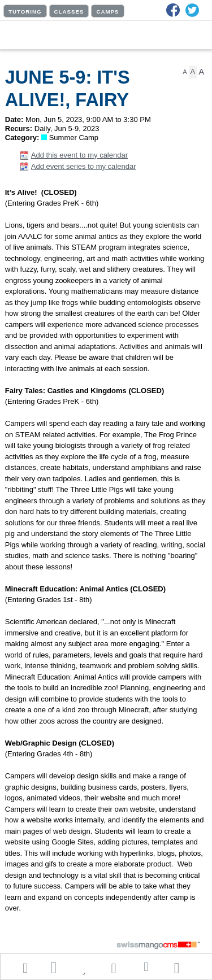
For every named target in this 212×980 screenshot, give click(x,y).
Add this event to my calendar (79, 155)
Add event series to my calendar (84, 166)
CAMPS (107, 12)
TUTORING (25, 12)
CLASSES (69, 12)
